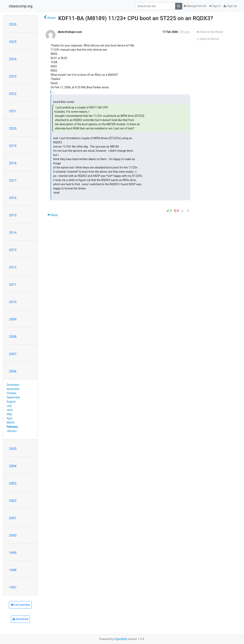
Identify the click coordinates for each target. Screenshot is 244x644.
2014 (13, 232)
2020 (13, 128)
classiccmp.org (21, 6)
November (13, 389)
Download (20, 619)
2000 (13, 535)
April (10, 418)
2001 (13, 518)
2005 (13, 449)
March (11, 422)
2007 (13, 354)
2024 (13, 59)
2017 (13, 180)
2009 (13, 319)
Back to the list (207, 39)
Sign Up (230, 6)
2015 (13, 215)
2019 (13, 146)
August (11, 402)
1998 (13, 570)
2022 (13, 94)
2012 (13, 267)
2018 (13, 163)
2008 (13, 337)
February (12, 427)
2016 (13, 198)
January (12, 431)
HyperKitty (121, 639)
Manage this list (195, 6)
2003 (13, 483)
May (9, 414)
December (13, 385)
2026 (13, 24)
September (14, 397)
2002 (13, 501)
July (9, 406)
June (10, 410)
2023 (13, 76)
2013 (13, 250)
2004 (13, 466)
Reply (53, 215)
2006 (13, 371)
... (53, 92)
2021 (13, 111)
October (12, 393)
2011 (13, 285)
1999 (13, 553)
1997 (13, 587)
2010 (13, 302)
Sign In (215, 6)
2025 (13, 42)
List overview (20, 605)
